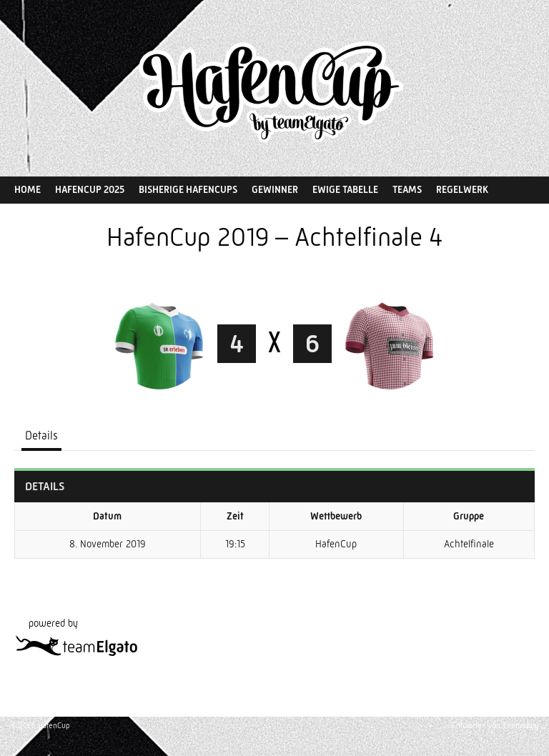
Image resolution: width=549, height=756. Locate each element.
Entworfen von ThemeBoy (495, 726)
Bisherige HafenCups (188, 189)
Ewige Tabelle (345, 189)
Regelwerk (462, 189)
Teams (407, 189)
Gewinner (275, 189)
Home (28, 189)
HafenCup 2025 (90, 189)
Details (41, 436)
